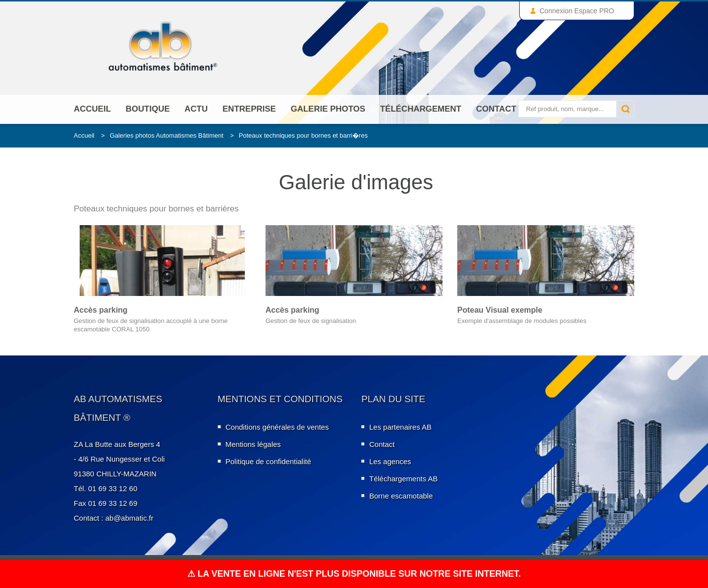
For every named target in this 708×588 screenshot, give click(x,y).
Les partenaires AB (400, 427)
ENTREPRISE (250, 109)
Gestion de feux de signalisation (311, 321)
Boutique (148, 109)
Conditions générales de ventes (277, 427)
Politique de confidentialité (268, 461)
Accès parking (101, 310)
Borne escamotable (401, 496)
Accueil (92, 109)
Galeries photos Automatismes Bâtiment (166, 135)
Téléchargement (421, 109)
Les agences (390, 461)
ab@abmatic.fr (129, 518)
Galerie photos (328, 109)
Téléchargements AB (403, 479)
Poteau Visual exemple (500, 310)
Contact (496, 109)
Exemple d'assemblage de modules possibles (522, 321)
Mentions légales (253, 444)
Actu (196, 109)
